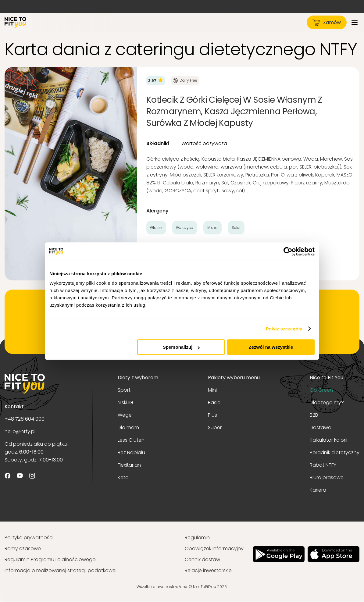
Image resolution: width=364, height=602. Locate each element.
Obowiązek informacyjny (214, 549)
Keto (123, 477)
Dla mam (128, 427)
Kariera (318, 490)
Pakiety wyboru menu (234, 378)
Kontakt (14, 406)
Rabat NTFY (323, 465)
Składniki (158, 143)
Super (215, 427)
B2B (314, 415)
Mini (212, 390)
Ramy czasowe (23, 549)
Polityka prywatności (29, 538)
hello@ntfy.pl (20, 431)
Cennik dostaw (202, 559)
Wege (125, 415)
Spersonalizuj (181, 347)
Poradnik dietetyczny (335, 452)
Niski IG (125, 403)
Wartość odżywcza (204, 143)
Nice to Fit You (327, 378)
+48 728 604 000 (25, 419)
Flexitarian (129, 465)
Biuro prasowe (327, 477)
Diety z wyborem (138, 378)
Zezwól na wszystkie (271, 347)
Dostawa (321, 427)
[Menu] (355, 22)
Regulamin (197, 538)
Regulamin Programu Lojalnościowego (50, 559)
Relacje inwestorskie (208, 570)
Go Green (321, 390)
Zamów (327, 22)
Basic (214, 403)
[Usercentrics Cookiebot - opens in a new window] (288, 251)
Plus (212, 415)
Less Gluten (131, 440)
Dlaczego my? (327, 403)
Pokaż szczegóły (284, 329)
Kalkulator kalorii (328, 440)
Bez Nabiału (131, 452)
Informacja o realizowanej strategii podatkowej (61, 570)
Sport (124, 390)
